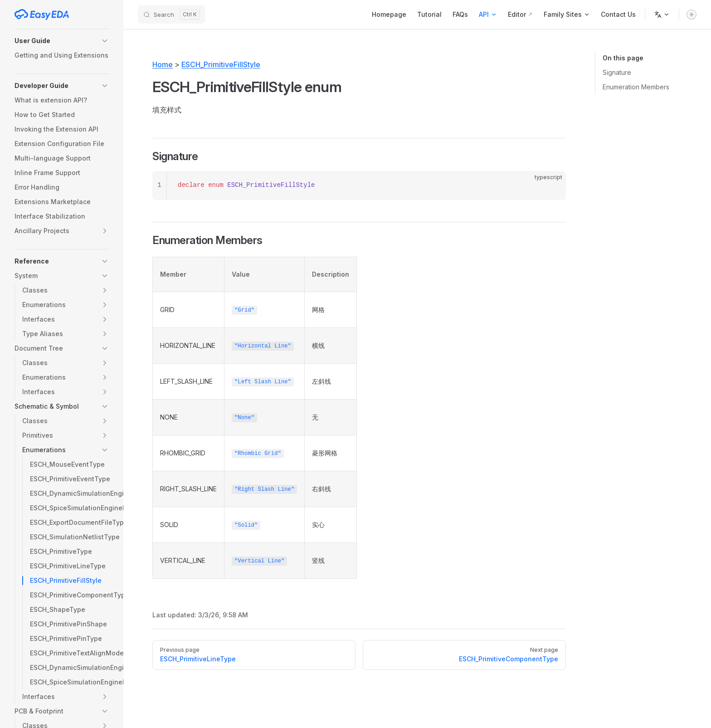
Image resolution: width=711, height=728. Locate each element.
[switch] (692, 15)
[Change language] (662, 15)
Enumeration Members (636, 87)
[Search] (172, 15)
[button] (62, 41)
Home (163, 64)
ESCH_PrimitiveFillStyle (221, 64)
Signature (617, 72)
